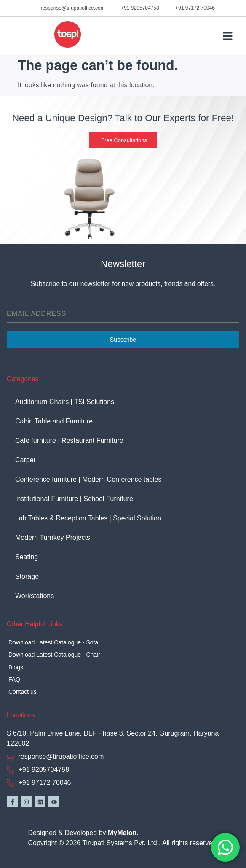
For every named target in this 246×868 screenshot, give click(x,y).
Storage (27, 576)
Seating (27, 557)
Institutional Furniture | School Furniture (74, 499)
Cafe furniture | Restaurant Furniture (69, 441)
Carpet (25, 460)
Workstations (35, 596)
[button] (227, 36)
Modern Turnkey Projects (53, 538)
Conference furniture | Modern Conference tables (88, 479)
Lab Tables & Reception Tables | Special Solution (88, 518)
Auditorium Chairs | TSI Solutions (65, 402)
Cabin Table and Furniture (56, 421)
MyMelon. (123, 833)
